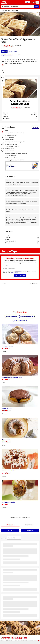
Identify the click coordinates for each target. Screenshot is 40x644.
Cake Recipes (15, 11)
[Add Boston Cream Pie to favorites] (3, 414)
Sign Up (28, 2)
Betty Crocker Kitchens (7, 55)
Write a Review (10, 530)
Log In (33, 2)
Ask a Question (30, 530)
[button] (3, 66)
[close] (39, 641)
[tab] (10, 525)
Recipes (8, 11)
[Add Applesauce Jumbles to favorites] (3, 352)
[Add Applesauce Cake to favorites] (3, 445)
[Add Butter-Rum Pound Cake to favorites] (3, 476)
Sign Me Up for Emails (20, 276)
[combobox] (17, 7)
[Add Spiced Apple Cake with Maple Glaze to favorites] (3, 383)
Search (37, 7)
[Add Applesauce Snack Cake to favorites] (3, 508)
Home (3, 11)
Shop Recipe (36, 127)
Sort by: (4, 538)
